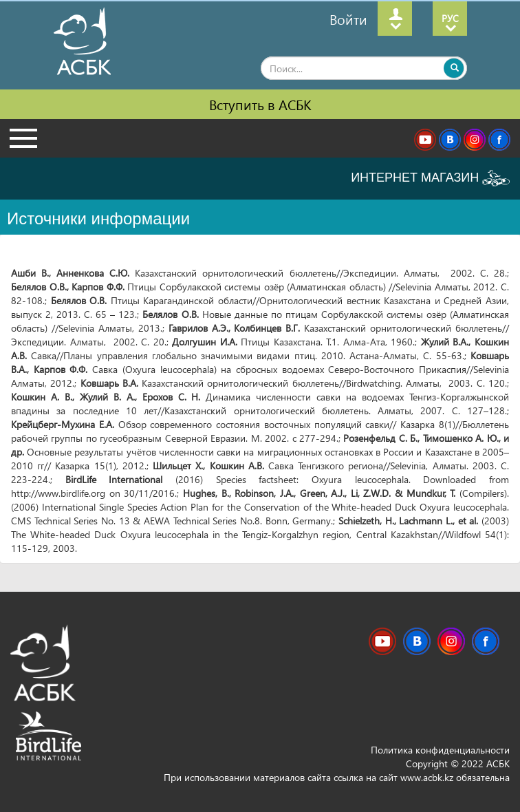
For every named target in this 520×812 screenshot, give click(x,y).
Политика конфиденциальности (440, 750)
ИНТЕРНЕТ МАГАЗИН (430, 178)
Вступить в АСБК (260, 104)
